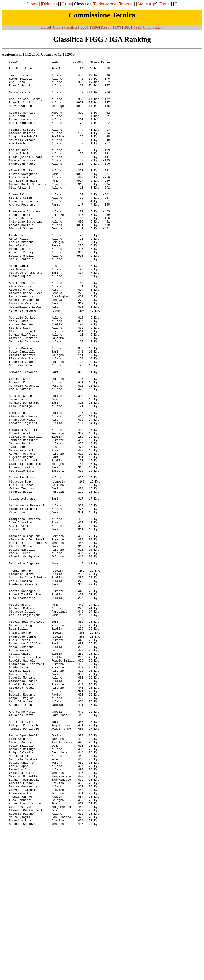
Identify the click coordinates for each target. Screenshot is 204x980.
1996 (127, 27)
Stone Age (147, 4)
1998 (106, 27)
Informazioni (154, 27)
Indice (45, 27)
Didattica (50, 4)
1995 (137, 27)
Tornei (165, 4)
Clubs (67, 4)
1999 (95, 27)
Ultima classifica (65, 27)
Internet (127, 4)
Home (33, 4)
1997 (116, 27)
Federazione (105, 4)
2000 (85, 27)
